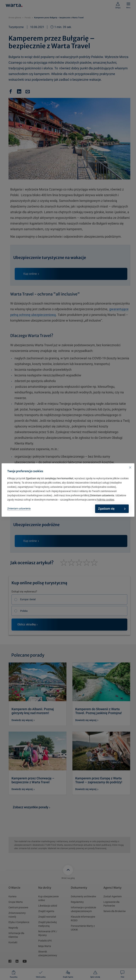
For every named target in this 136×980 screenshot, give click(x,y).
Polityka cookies (105, 500)
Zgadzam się (110, 509)
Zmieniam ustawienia (19, 509)
